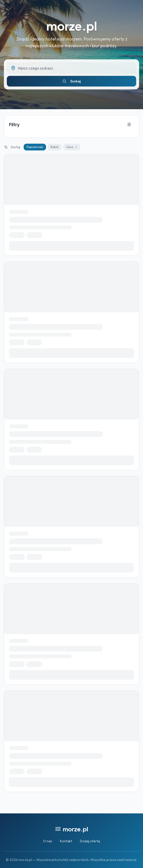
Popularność (35, 147)
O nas (48, 841)
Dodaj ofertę (90, 841)
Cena (72, 147)
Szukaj (72, 83)
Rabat (55, 147)
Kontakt (66, 841)
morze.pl (72, 26)
